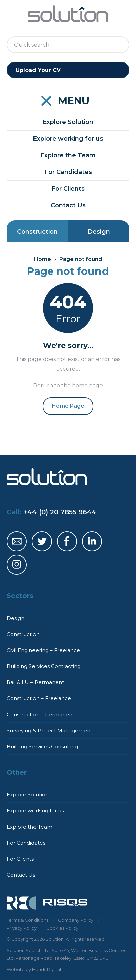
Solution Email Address (17, 541)
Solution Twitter (42, 541)
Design (99, 232)
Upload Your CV (38, 70)
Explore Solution (68, 122)
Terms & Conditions (27, 920)
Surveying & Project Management (50, 730)
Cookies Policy (62, 928)
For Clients (68, 189)
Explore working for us (68, 139)
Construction (37, 232)
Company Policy (76, 920)
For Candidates (68, 172)
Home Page (68, 406)
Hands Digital (47, 969)
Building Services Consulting (42, 746)
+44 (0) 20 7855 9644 (60, 512)
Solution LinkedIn (92, 541)
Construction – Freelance (39, 698)
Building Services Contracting (44, 666)
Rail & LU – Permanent (35, 682)
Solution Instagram (17, 565)
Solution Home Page (68, 14)
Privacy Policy (22, 928)
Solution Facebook (67, 541)
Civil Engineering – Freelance (43, 650)
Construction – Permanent (41, 714)
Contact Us (68, 205)
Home (42, 259)
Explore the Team (68, 155)
